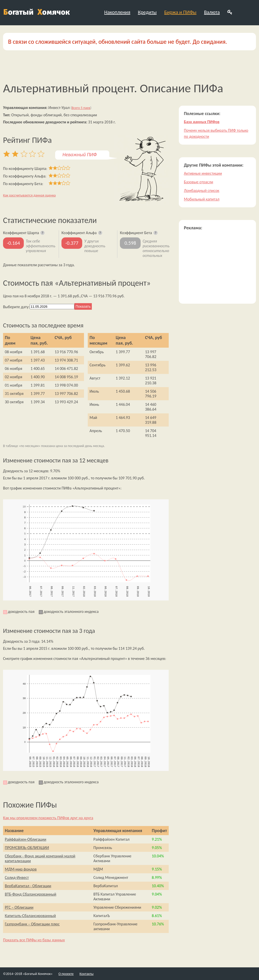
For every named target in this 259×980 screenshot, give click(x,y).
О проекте (66, 974)
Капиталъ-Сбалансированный (30, 916)
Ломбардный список (202, 191)
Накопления (117, 12)
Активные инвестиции (203, 173)
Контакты (87, 974)
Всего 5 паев (81, 108)
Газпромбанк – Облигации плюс (32, 924)
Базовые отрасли (199, 182)
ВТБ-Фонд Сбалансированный (30, 894)
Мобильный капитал (202, 199)
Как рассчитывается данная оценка (29, 195)
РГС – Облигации (19, 907)
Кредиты (147, 12)
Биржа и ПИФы (180, 12)
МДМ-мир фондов (21, 869)
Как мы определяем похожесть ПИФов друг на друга (48, 818)
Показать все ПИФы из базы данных (34, 940)
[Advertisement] (217, 267)
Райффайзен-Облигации (26, 839)
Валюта (212, 12)
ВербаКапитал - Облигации (28, 886)
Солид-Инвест (17, 877)
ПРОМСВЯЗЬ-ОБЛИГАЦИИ (27, 848)
